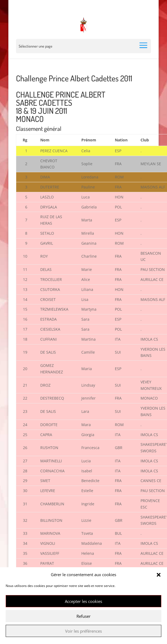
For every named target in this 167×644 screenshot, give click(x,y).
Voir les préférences (83, 631)
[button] (159, 575)
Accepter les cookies (83, 601)
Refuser (83, 616)
